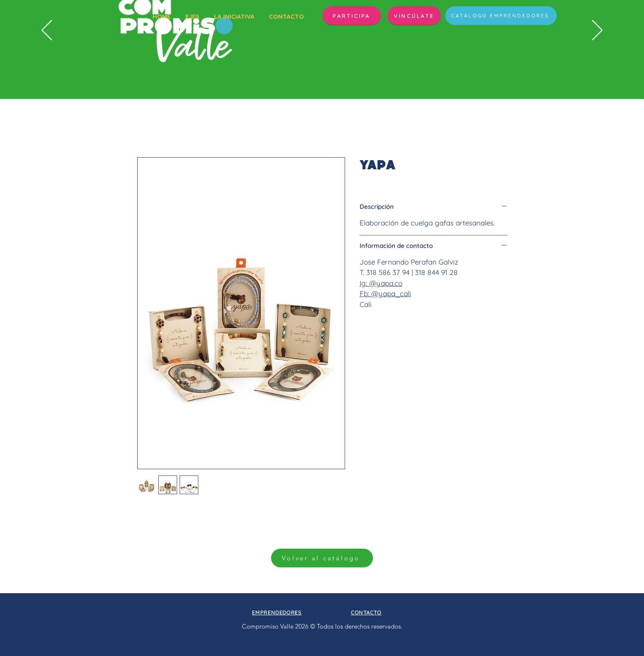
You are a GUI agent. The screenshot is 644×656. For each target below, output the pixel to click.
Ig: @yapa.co (381, 283)
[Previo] (47, 31)
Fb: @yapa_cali (385, 293)
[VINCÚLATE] (414, 16)
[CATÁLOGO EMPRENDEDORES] (501, 16)
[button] (352, 16)
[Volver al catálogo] (322, 558)
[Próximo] (597, 31)
